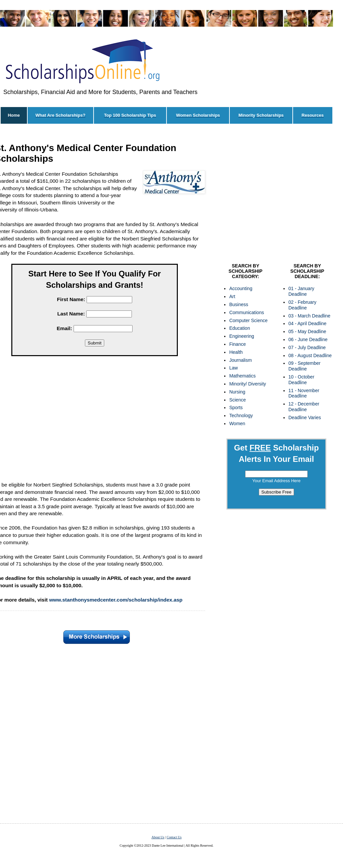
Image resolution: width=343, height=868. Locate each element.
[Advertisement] (276, 195)
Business (239, 304)
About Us (158, 837)
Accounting (241, 288)
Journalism (240, 360)
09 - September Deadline (305, 366)
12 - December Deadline (304, 407)
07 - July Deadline (307, 347)
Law (233, 368)
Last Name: (71, 314)
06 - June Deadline (308, 339)
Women (237, 423)
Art (232, 296)
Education (239, 328)
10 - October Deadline (301, 380)
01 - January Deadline (301, 291)
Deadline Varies (305, 417)
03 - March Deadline (309, 316)
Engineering (242, 336)
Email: (64, 328)
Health (236, 352)
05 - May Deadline (307, 331)
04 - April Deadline (307, 323)
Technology (241, 415)
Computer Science (248, 320)
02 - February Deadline (302, 305)
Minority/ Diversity (247, 384)
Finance (237, 344)
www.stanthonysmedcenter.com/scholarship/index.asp (116, 600)
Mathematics (242, 376)
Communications (246, 312)
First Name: (71, 299)
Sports (236, 407)
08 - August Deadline (310, 355)
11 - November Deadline (304, 393)
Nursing (237, 392)
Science (237, 400)
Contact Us (174, 837)
